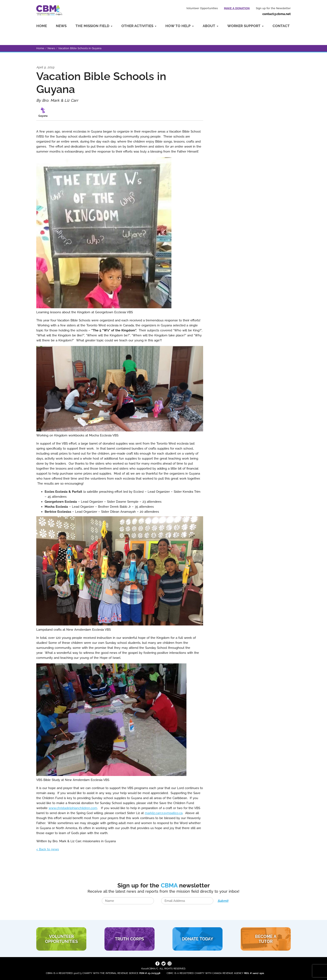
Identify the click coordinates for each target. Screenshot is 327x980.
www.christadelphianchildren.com (73, 808)
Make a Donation (237, 8)
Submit (223, 901)
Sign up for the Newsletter (273, 8)
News (61, 26)
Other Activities (139, 26)
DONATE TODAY (197, 939)
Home (42, 26)
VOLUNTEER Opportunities (61, 939)
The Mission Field (94, 26)
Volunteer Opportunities (202, 8)
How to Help (180, 26)
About (211, 26)
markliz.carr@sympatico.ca (164, 813)
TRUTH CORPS (129, 939)
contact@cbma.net (277, 14)
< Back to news (48, 849)
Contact (281, 26)
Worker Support (245, 26)
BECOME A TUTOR (266, 939)
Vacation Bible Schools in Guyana (80, 48)
